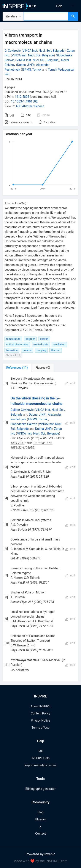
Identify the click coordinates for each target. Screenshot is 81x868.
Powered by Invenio (41, 854)
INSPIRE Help (40, 758)
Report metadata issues (40, 765)
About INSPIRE (40, 706)
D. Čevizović (13, 51)
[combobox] (46, 16)
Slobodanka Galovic (24, 424)
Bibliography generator (40, 789)
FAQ (40, 751)
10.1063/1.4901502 (24, 101)
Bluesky (40, 819)
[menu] (61, 6)
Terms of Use (40, 728)
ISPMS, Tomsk (32, 70)
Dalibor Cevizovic (22, 410)
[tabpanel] (40, 527)
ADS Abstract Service (30, 106)
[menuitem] (59, 6)
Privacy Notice (40, 720)
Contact (40, 834)
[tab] (17, 368)
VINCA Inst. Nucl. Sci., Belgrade (43, 51)
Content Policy (40, 713)
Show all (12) (13, 355)
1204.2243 (18, 443)
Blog (41, 812)
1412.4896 (22, 97)
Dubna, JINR (25, 65)
